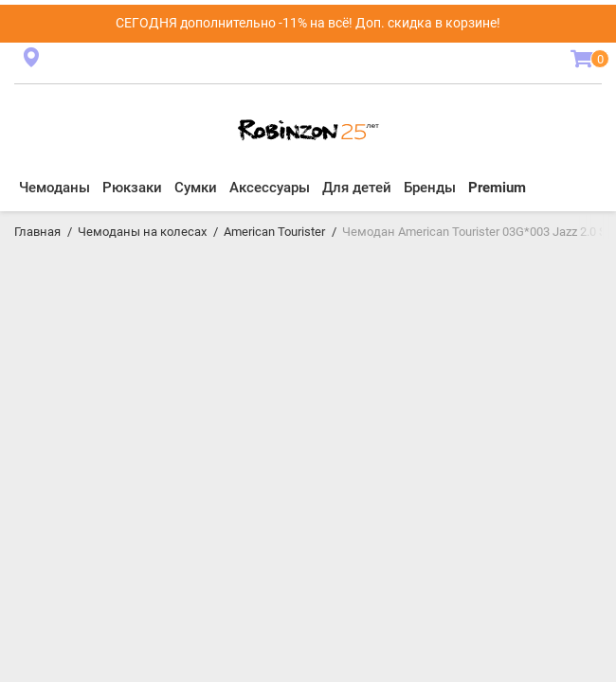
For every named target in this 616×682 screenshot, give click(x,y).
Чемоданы (54, 188)
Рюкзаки (132, 188)
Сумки (196, 188)
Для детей (357, 188)
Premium (497, 188)
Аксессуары (270, 188)
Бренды (430, 188)
